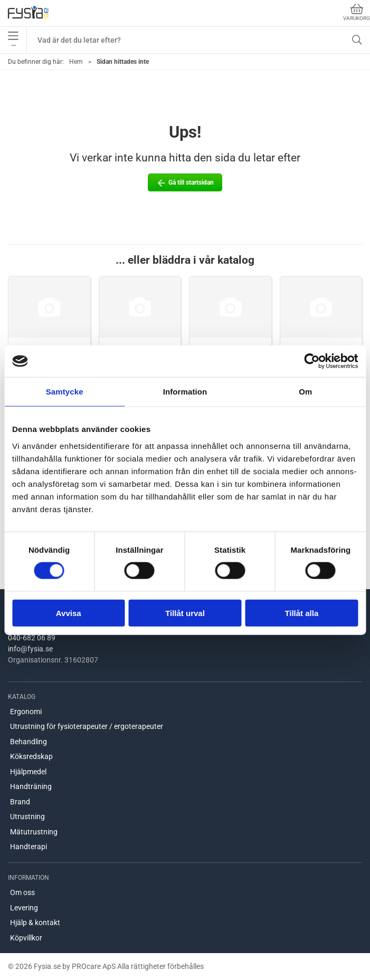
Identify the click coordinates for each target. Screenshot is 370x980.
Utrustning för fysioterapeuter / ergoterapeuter (87, 726)
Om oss (22, 892)
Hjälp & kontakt (35, 923)
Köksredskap (31, 756)
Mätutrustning (34, 832)
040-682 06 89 (32, 638)
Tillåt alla (301, 613)
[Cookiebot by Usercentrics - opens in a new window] (312, 361)
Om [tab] (305, 392)
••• (13, 40)
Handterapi (29, 847)
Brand (20, 802)
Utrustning (27, 816)
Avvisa (69, 613)
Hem (76, 62)
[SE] (28, 13)
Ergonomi (26, 712)
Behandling (29, 742)
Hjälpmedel (28, 772)
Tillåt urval (185, 613)
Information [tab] (185, 392)
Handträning (31, 786)
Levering (24, 908)
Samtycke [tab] (65, 392)
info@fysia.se (30, 649)
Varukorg (357, 12)
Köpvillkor (26, 938)
